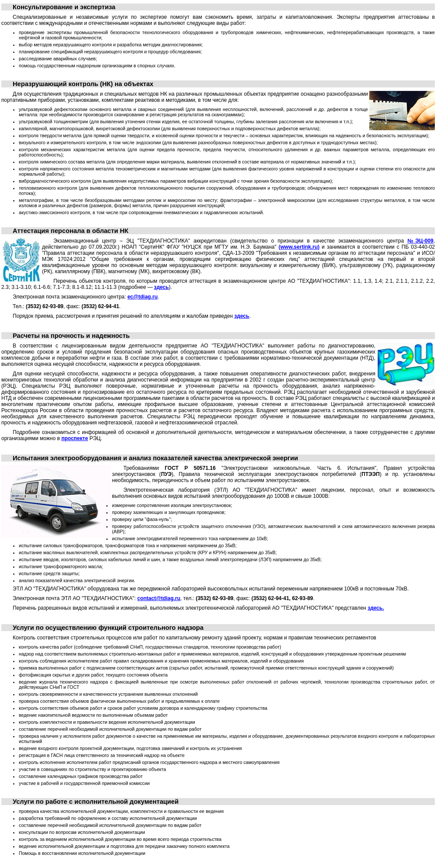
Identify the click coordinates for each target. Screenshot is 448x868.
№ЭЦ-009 (420, 241)
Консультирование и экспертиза (64, 7)
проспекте (75, 438)
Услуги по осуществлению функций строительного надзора (108, 628)
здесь (161, 287)
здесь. (376, 608)
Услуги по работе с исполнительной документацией (96, 802)
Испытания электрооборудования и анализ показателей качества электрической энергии (155, 458)
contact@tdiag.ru (159, 598)
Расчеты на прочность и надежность (71, 336)
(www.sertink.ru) (299, 247)
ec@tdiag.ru (142, 297)
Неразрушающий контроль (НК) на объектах (83, 84)
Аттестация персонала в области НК (71, 231)
